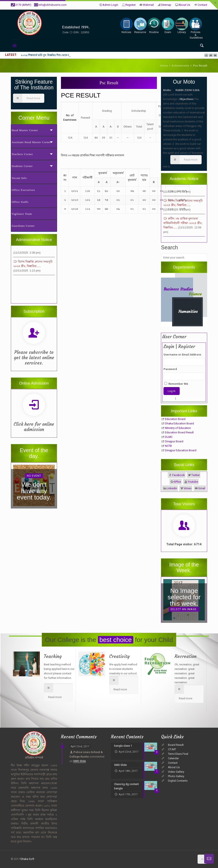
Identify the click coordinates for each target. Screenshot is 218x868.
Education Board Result (179, 432)
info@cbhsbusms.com (52, 5)
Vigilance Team (22, 214)
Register (131, 5)
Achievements (180, 66)
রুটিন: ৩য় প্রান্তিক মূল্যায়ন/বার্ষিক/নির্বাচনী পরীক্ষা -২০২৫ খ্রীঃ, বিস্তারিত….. (183, 229)
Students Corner (22, 166)
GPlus (177, 482)
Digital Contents (178, 781)
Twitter (196, 475)
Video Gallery (176, 772)
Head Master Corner (25, 130)
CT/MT (172, 749)
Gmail (202, 488)
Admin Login (110, 5)
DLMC (169, 437)
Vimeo (188, 488)
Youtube (193, 482)
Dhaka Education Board (179, 423)
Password (170, 369)
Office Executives (23, 190)
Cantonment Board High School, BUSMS (76, 21)
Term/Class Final (178, 754)
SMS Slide (80, 761)
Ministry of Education (178, 428)
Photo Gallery (176, 776)
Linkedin (172, 488)
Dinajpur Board (174, 441)
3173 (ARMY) (23, 5)
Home (164, 66)
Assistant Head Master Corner (31, 142)
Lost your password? (190, 398)
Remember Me (176, 384)
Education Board (175, 419)
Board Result (176, 745)
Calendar (173, 758)
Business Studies (178, 289)
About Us (184, 5)
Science (195, 294)
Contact (202, 5)
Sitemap (166, 5)
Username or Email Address (182, 355)
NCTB (168, 446)
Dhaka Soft (27, 859)
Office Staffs (20, 202)
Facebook (179, 475)
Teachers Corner (22, 154)
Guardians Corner (23, 226)
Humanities (188, 311)
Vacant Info (19, 178)
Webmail (148, 5)
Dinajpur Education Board (181, 450)
